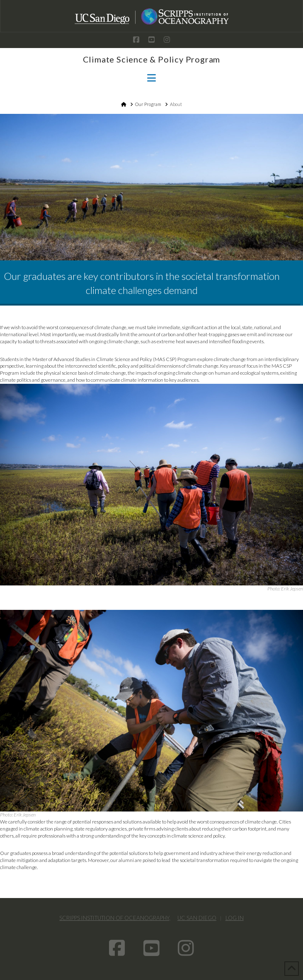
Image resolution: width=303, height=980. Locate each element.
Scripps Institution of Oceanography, (115, 918)
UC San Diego (197, 918)
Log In (235, 918)
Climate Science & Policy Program (152, 59)
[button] (151, 78)
